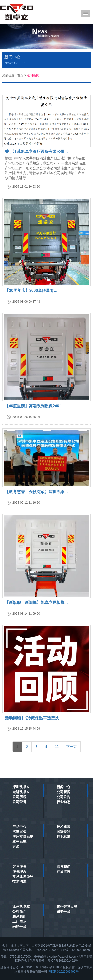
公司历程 (19, 797)
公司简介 (19, 911)
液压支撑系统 (23, 837)
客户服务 (19, 867)
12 (57, 747)
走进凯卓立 (21, 792)
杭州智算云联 (67, 906)
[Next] (72, 747)
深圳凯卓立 (21, 787)
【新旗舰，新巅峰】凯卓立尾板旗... (36, 602)
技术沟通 (19, 881)
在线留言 (63, 872)
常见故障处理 (23, 877)
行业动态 (63, 802)
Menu (85, 13)
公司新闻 (33, 75)
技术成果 (63, 827)
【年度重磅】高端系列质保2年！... (35, 406)
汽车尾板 (19, 832)
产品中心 (19, 827)
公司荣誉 (19, 802)
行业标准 (63, 837)
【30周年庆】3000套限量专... (31, 290)
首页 (20, 75)
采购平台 (19, 926)
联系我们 (63, 867)
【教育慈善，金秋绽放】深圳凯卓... (36, 492)
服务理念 (19, 872)
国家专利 (63, 832)
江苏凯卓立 (21, 906)
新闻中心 (63, 787)
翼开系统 (19, 842)
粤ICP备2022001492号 (63, 972)
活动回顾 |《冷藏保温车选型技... (33, 718)
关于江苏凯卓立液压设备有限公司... (36, 151)
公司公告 (63, 797)
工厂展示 (19, 921)
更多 (16, 847)
